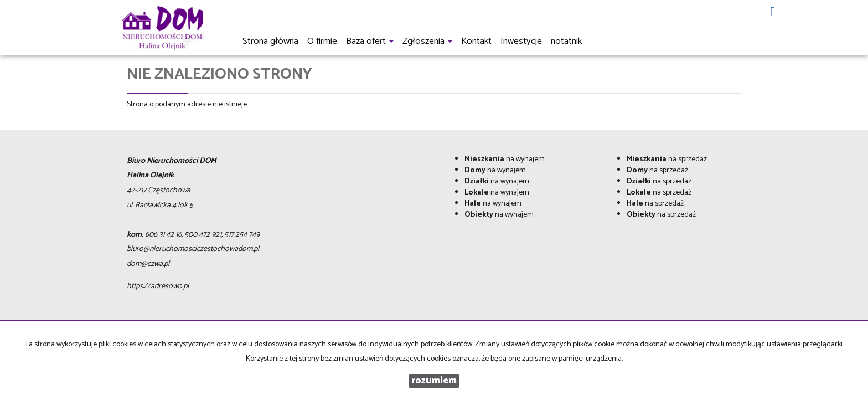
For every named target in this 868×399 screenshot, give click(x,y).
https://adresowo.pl (158, 286)
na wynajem (505, 159)
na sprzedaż (667, 159)
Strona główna (270, 41)
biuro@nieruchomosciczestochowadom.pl (193, 249)
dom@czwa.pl (148, 264)
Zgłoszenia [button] (427, 41)
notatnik (566, 41)
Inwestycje (521, 41)
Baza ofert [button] (370, 41)
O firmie (322, 41)
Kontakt (476, 41)
